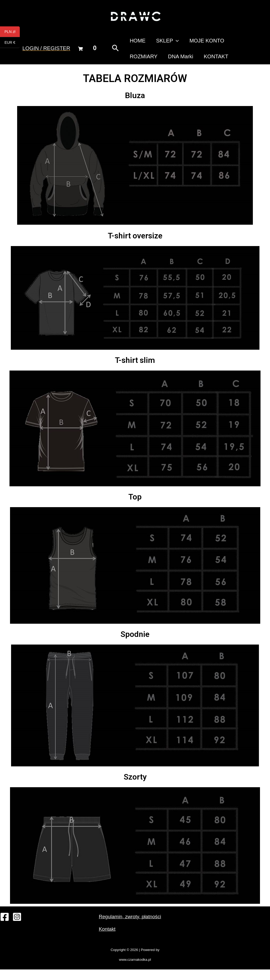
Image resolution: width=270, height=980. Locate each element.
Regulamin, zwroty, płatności (132, 927)
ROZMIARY (226, 43)
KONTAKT (166, 64)
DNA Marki (136, 64)
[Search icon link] (112, 54)
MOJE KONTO (190, 43)
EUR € (12, 43)
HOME (131, 43)
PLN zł (12, 32)
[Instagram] (17, 927)
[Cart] (80, 54)
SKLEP (156, 43)
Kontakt (108, 939)
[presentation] (164, 43)
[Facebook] (5, 927)
